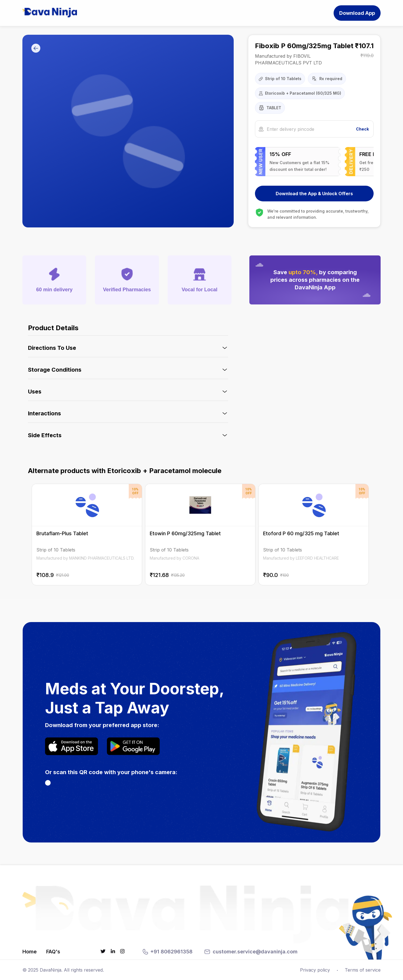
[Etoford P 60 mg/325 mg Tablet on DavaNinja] (305, 535)
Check (362, 129)
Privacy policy (315, 970)
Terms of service (363, 970)
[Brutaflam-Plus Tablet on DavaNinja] (95, 535)
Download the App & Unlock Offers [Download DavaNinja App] (314, 194)
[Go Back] (36, 49)
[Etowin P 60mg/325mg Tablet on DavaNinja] (200, 535)
